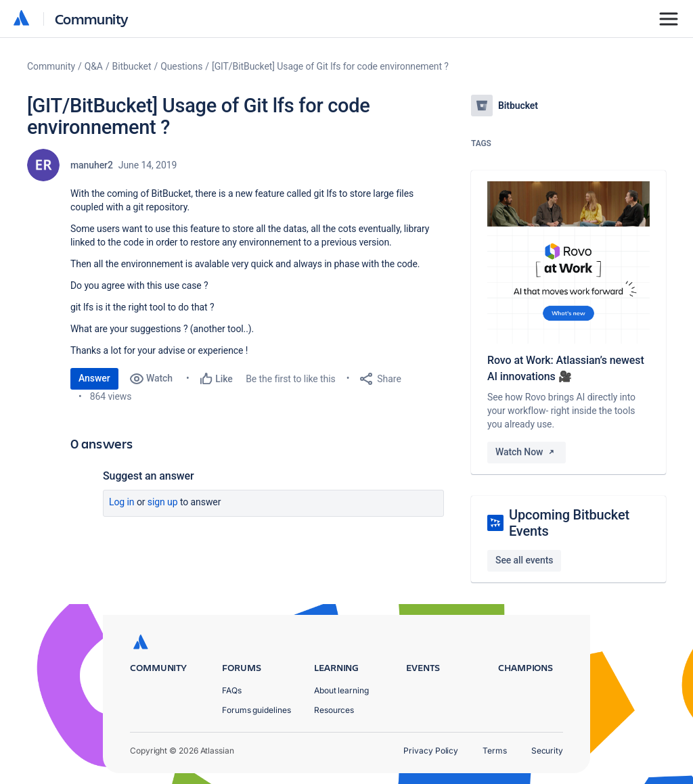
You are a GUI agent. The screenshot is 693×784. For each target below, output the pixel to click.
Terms (495, 751)
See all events (524, 560)
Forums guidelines (256, 710)
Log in (122, 502)
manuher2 (92, 165)
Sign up (163, 502)
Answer (94, 378)
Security (547, 751)
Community (92, 19)
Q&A (94, 66)
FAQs (232, 690)
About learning (341, 690)
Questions (181, 66)
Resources (334, 710)
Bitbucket (132, 66)
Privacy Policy (431, 751)
